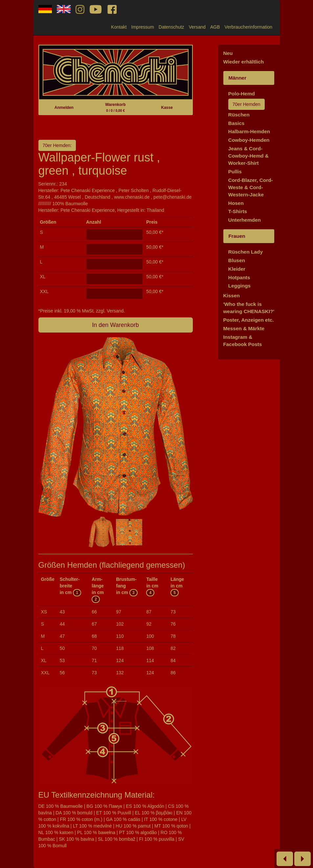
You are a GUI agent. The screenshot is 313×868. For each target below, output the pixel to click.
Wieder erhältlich (243, 62)
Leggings (239, 286)
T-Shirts (238, 211)
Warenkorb (115, 107)
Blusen (237, 260)
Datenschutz (171, 27)
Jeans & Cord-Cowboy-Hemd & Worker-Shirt (248, 156)
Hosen (236, 203)
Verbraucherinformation (249, 27)
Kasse (167, 108)
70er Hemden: (57, 145)
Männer (237, 78)
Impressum (143, 27)
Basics (236, 123)
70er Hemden (246, 104)
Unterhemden (245, 220)
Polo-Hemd (242, 94)
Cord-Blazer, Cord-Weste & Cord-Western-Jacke (251, 187)
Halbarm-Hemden (249, 131)
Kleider (237, 269)
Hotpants (239, 277)
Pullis (235, 172)
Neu (228, 53)
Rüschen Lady (246, 252)
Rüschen (239, 115)
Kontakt (119, 27)
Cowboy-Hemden (249, 140)
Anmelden (64, 108)
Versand (197, 27)
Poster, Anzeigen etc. (248, 320)
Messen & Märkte (244, 328)
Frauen (237, 236)
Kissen (231, 296)
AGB (215, 27)
